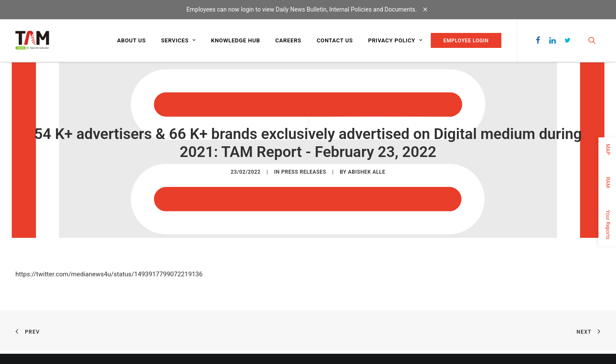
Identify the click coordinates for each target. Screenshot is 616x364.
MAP (608, 149)
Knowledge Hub (235, 40)
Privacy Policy (395, 40)
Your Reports (608, 224)
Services (178, 40)
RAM (608, 182)
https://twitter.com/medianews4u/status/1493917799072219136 (109, 274)
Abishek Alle (367, 172)
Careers (289, 40)
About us (132, 40)
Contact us (335, 40)
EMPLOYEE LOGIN (466, 41)
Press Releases (304, 172)
